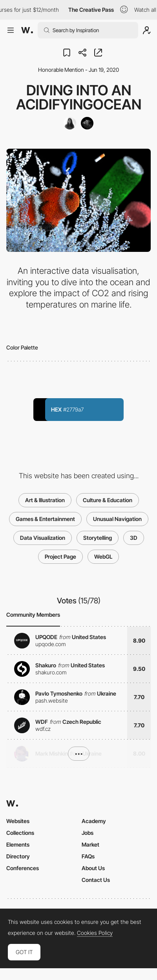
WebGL (103, 556)
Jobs (88, 833)
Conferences (23, 868)
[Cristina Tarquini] (70, 123)
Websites (18, 821)
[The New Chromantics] (87, 123)
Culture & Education (108, 500)
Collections (20, 833)
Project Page (60, 556)
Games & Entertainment (45, 519)
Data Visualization (43, 538)
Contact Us (96, 880)
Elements (18, 844)
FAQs (88, 856)
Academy (94, 821)
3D (134, 538)
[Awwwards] (27, 30)
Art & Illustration (45, 500)
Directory (18, 856)
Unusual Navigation (117, 519)
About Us (93, 868)
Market (90, 844)
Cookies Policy (95, 933)
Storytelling (98, 538)
